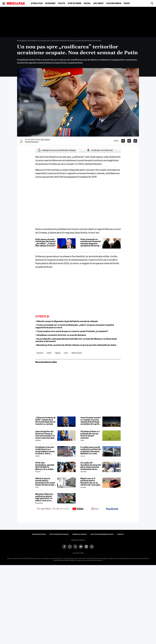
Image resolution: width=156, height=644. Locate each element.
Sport (127, 3)
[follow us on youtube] (78, 509)
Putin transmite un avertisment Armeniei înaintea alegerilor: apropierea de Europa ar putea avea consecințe (91, 243)
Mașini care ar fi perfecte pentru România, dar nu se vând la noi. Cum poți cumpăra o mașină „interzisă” (90, 482)
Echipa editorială (39, 534)
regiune (58, 353)
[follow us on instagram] (95, 509)
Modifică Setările (78, 540)
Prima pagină (22, 41)
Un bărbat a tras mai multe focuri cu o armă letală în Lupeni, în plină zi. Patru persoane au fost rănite (45, 450)
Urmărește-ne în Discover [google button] (100, 150)
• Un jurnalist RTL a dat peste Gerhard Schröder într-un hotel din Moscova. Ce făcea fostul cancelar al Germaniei (76, 340)
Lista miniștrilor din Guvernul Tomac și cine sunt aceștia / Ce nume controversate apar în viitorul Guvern (46, 435)
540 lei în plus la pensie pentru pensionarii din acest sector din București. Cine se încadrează (45, 482)
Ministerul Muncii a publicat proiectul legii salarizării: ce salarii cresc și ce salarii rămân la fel (44, 497)
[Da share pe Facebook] (123, 141)
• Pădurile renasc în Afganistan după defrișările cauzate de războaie (67, 321)
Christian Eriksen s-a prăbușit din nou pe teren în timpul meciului (90, 435)
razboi (49, 353)
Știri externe (75, 3)
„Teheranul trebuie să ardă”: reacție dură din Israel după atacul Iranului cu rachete (45, 421)
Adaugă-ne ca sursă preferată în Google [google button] (56, 150)
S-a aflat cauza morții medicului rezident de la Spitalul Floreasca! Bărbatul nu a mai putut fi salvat (91, 450)
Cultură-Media (114, 3)
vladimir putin (77, 353)
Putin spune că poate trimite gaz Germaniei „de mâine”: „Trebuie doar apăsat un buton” (46, 243)
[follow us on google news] (44, 509)
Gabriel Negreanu (32, 142)
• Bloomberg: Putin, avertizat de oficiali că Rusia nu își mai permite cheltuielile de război (76, 345)
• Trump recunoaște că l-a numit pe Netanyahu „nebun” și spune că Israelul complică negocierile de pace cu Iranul (75, 326)
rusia (66, 353)
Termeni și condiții (80, 534)
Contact (120, 534)
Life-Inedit (98, 3)
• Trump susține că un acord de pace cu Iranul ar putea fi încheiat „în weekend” (72, 331)
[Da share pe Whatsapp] (135, 141)
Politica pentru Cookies (59, 534)
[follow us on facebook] (112, 509)
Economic (50, 3)
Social (87, 3)
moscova (40, 353)
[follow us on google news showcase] (61, 509)
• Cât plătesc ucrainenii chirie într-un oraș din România (61, 335)
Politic (62, 3)
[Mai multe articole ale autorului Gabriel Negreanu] (21, 141)
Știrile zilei (37, 3)
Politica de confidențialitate (102, 534)
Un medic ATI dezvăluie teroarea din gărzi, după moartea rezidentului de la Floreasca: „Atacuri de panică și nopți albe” (91, 466)
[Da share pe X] (129, 141)
